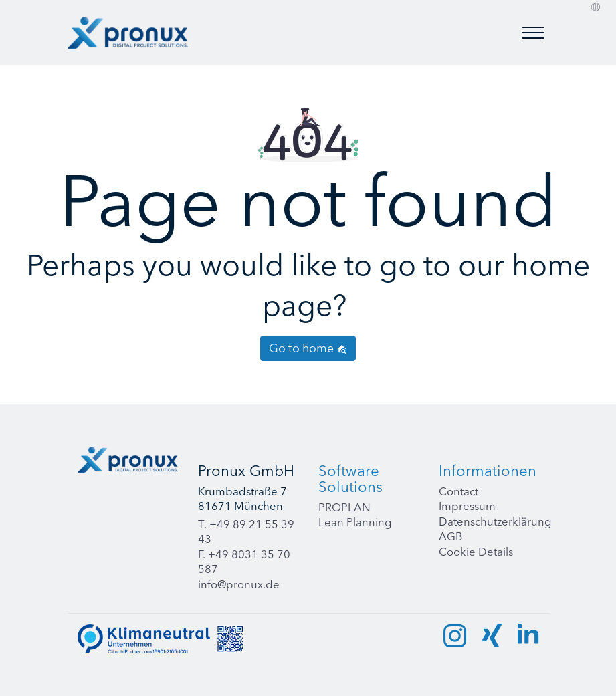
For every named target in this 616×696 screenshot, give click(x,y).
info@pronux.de (239, 584)
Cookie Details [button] (476, 552)
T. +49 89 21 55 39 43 (246, 532)
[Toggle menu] (533, 33)
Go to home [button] (308, 348)
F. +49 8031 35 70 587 (244, 562)
